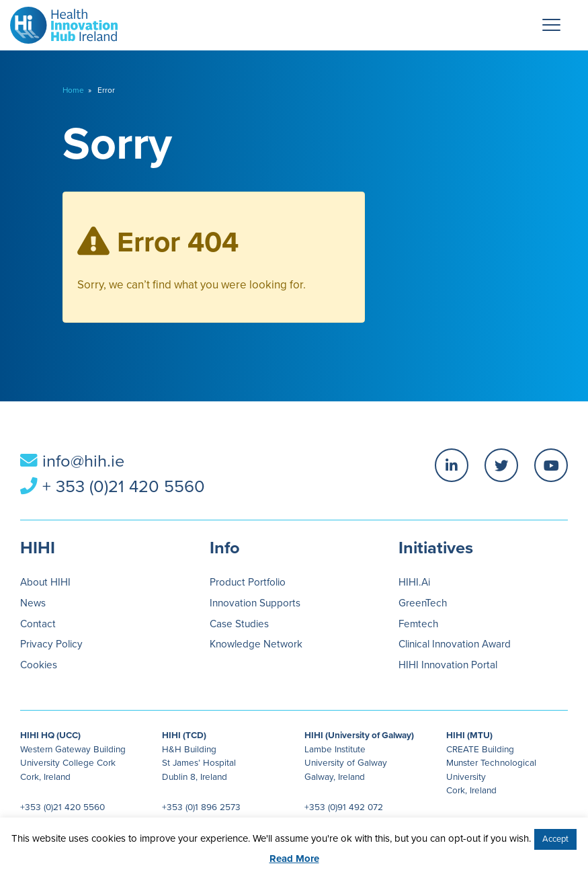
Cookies (39, 665)
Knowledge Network (256, 644)
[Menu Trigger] (551, 25)
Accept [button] (555, 839)
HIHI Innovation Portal (448, 665)
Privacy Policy (51, 644)
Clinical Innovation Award (455, 644)
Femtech (418, 624)
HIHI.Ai (414, 582)
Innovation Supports (255, 603)
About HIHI (45, 582)
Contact (38, 624)
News (33, 603)
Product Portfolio (248, 582)
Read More (294, 859)
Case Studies (239, 624)
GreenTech (423, 603)
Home (73, 90)
